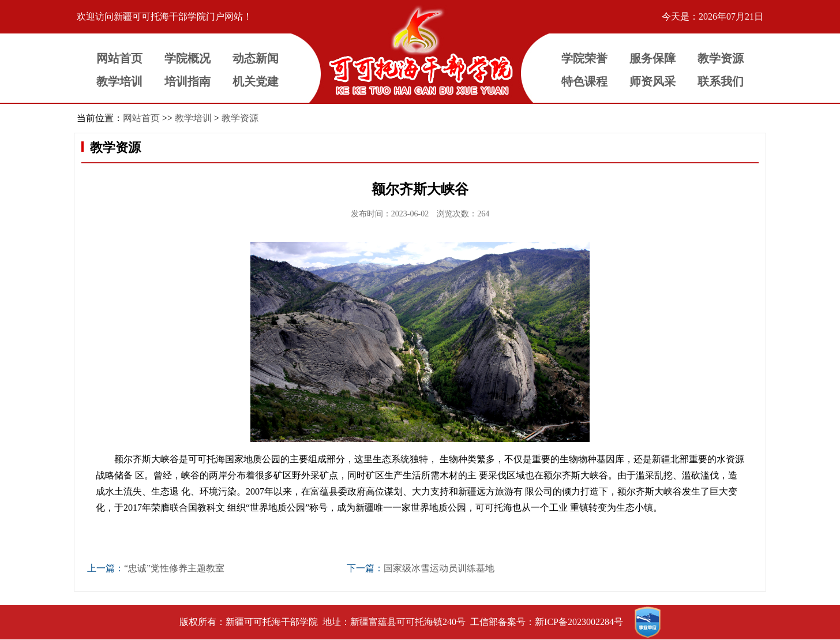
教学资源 (240, 118)
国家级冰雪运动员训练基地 (439, 568)
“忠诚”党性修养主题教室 (174, 568)
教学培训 (193, 118)
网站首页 (141, 118)
